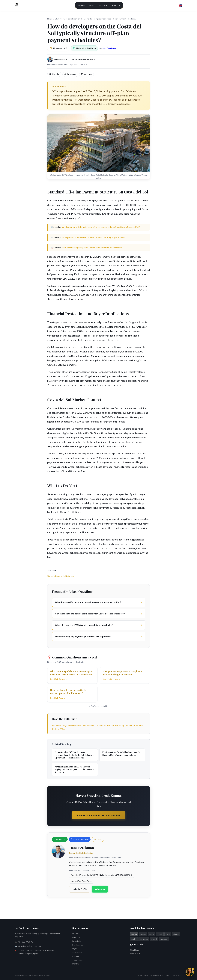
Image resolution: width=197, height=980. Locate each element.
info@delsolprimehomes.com (30, 946)
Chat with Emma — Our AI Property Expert (99, 815)
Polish (168, 934)
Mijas (75, 949)
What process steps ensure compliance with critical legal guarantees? (93, 237)
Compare (103, 5)
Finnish (176, 934)
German (143, 934)
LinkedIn (54, 74)
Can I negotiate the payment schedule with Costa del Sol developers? (90, 614)
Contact (168, 975)
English (134, 934)
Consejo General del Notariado (61, 576)
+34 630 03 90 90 (25, 942)
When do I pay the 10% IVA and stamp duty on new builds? (84, 625)
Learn (92, 5)
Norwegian (144, 939)
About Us (116, 5)
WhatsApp (70, 74)
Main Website (136, 954)
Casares (76, 956)
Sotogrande (77, 952)
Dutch (152, 934)
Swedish (154, 939)
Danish (134, 939)
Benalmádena (78, 945)
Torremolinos (78, 960)
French (160, 934)
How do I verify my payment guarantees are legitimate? (83, 636)
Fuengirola (77, 941)
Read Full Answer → (59, 679)
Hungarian (164, 939)
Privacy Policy (143, 975)
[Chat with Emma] (190, 972)
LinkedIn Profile (80, 889)
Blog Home (135, 950)
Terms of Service (156, 975)
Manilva (76, 964)
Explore (81, 5)
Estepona (76, 937)
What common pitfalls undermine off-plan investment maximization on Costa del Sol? (101, 227)
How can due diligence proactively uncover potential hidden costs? (92, 248)
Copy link (86, 74)
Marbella (76, 934)
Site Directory (178, 975)
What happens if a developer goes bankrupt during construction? (88, 602)
